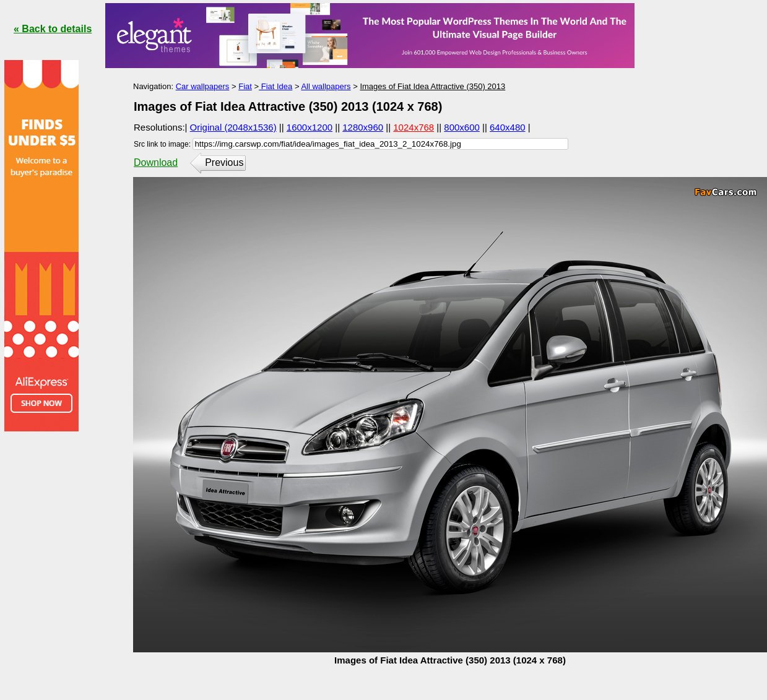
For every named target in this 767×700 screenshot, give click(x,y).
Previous (224, 162)
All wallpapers (326, 86)
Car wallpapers (203, 86)
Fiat (245, 86)
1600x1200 (310, 127)
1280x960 (363, 127)
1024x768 (414, 127)
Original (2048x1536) (233, 127)
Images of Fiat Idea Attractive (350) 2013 (432, 86)
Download (156, 162)
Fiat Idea (275, 86)
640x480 (508, 127)
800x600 (462, 127)
